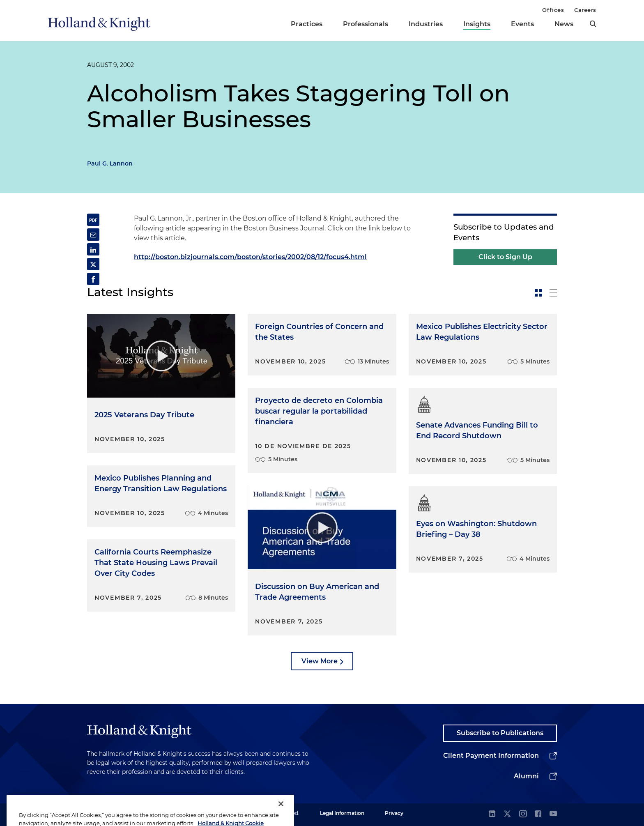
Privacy (394, 813)
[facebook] (538, 814)
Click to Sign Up (505, 257)
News (564, 24)
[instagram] (523, 814)
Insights (477, 24)
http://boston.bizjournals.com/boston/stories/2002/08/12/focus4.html (250, 257)
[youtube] (553, 814)
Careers (585, 10)
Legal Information (342, 813)
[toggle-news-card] (538, 293)
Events (522, 24)
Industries (426, 24)
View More (320, 661)
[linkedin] (492, 814)
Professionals (366, 24)
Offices (553, 10)
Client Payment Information (491, 756)
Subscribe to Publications (500, 733)
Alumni (526, 776)
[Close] (281, 813)
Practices (307, 24)
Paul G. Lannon (110, 163)
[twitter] (507, 814)
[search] (593, 24)
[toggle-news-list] (553, 293)
